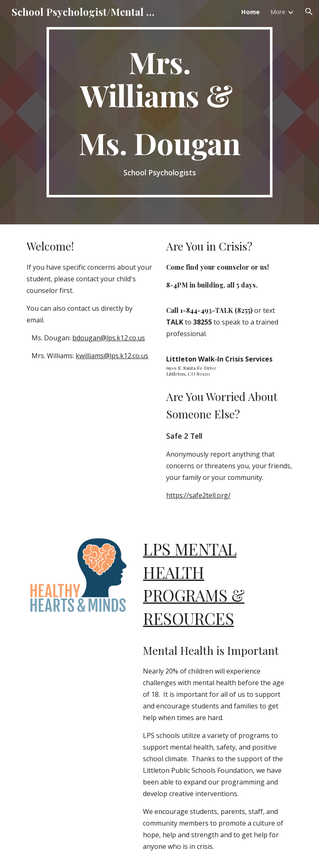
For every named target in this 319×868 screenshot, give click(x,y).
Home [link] (250, 12)
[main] (159, 112)
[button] (309, 12)
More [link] (278, 12)
